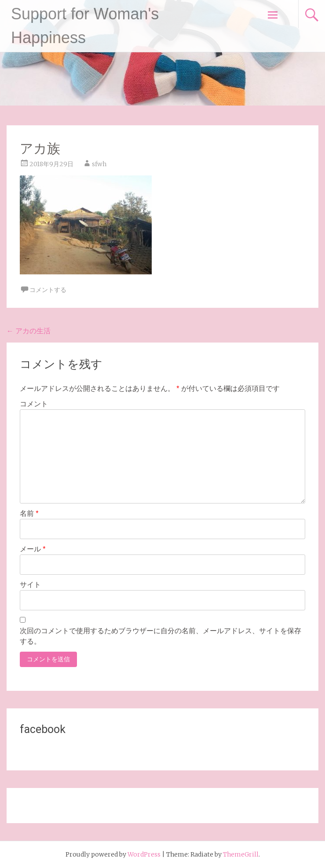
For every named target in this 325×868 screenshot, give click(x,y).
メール (33, 549)
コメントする (48, 290)
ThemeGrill (241, 854)
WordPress (144, 854)
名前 (29, 513)
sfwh (99, 164)
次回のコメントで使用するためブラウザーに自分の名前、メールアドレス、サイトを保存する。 (161, 636)
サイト (30, 585)
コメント (34, 404)
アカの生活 (29, 331)
